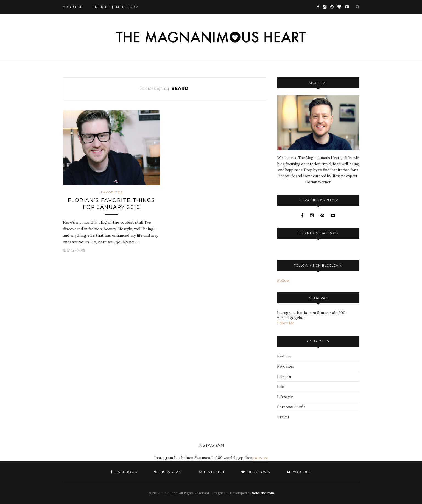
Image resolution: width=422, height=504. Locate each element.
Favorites (112, 192)
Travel (283, 417)
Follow (283, 280)
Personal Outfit (291, 407)
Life (281, 387)
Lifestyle (285, 397)
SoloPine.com (263, 493)
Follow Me (286, 323)
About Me (73, 7)
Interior (284, 376)
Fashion (284, 356)
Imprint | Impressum (116, 7)
